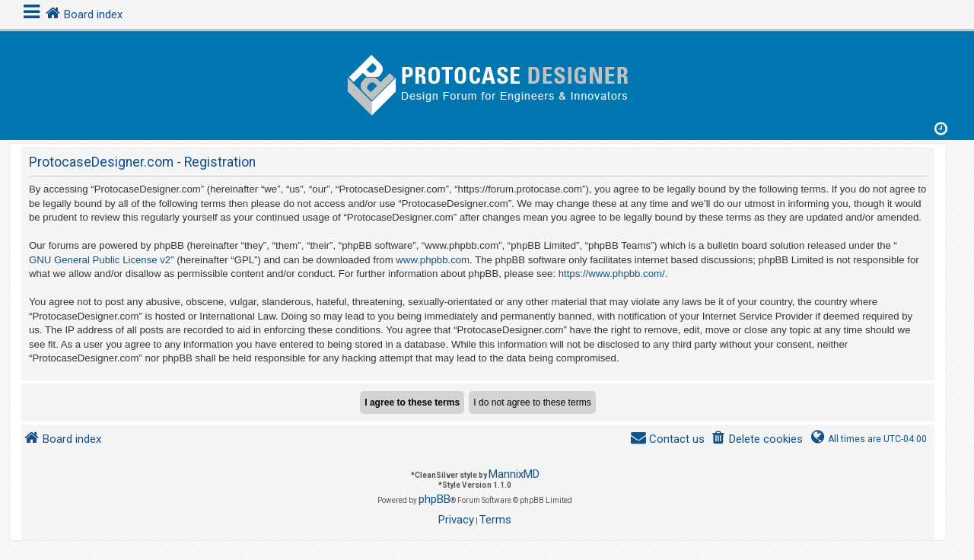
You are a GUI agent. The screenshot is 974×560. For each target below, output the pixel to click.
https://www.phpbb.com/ (612, 274)
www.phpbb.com (433, 260)
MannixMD (514, 474)
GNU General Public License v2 (100, 260)
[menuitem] (757, 439)
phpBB (434, 499)
